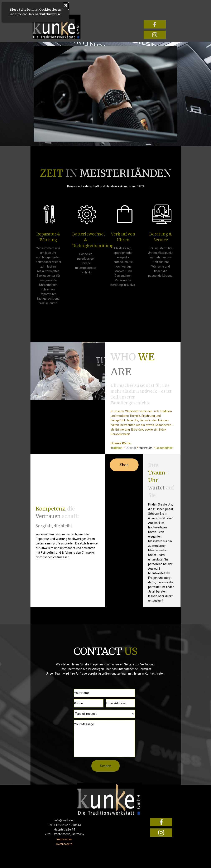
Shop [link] (124, 465)
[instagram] (155, 35)
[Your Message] (104, 739)
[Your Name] (104, 693)
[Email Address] (120, 703)
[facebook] (155, 24)
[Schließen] (33, 6)
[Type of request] (104, 714)
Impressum (64, 839)
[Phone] (88, 703)
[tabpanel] (105, 177)
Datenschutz (64, 844)
